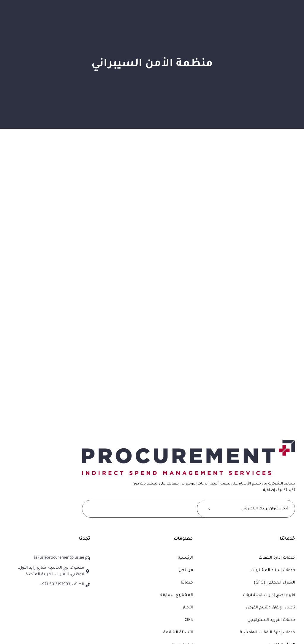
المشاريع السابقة (177, 595)
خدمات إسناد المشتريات (273, 570)
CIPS (189, 620)
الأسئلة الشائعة (178, 633)
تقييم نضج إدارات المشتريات (269, 595)
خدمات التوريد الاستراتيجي (271, 620)
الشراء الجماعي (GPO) (274, 583)
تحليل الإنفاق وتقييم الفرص (270, 608)
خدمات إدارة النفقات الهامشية (267, 633)
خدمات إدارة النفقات (277, 558)
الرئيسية (185, 558)
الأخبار (188, 608)
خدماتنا (187, 583)
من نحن (186, 570)
